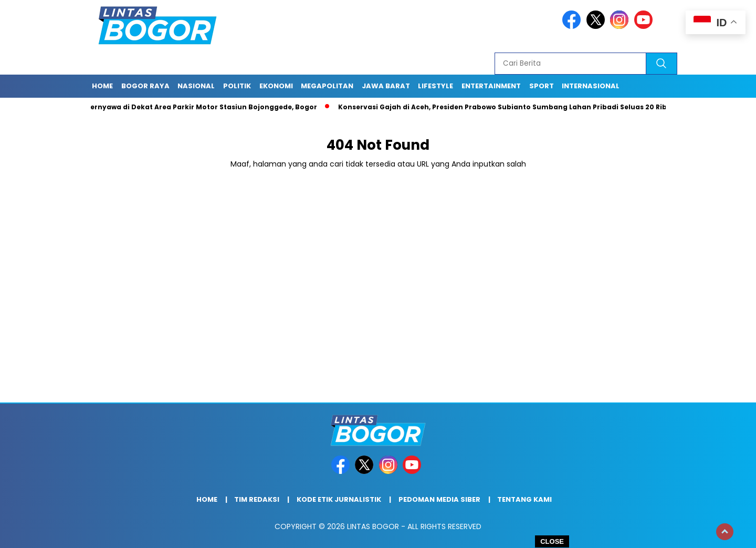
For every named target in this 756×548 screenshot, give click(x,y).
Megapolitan (327, 86)
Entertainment (491, 86)
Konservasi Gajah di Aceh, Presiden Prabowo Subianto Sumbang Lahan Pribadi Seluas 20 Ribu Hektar (521, 107)
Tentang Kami (524, 499)
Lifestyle (435, 86)
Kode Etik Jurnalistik (339, 499)
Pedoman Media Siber (439, 499)
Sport (542, 86)
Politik (237, 86)
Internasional (591, 86)
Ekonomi (276, 86)
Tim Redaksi (257, 499)
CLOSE (552, 541)
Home (102, 86)
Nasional (196, 86)
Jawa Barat (386, 86)
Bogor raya (145, 86)
